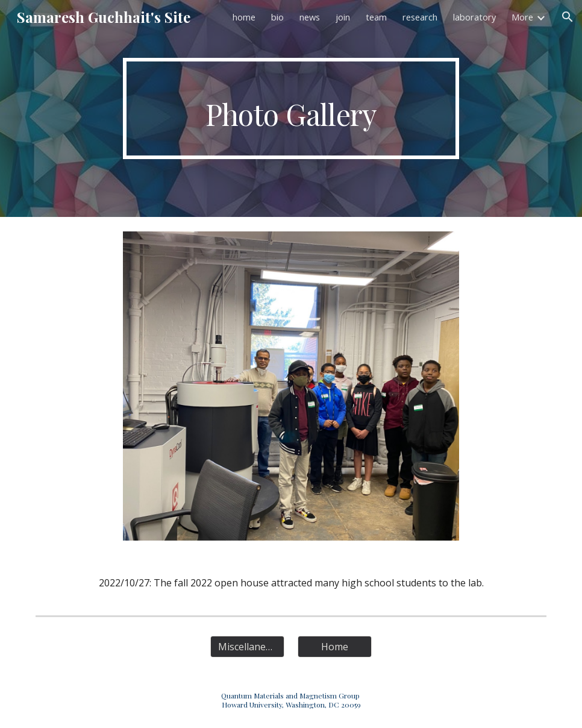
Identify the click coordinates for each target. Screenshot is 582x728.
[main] (291, 108)
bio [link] (277, 17)
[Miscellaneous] (247, 647)
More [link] (522, 17)
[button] (568, 17)
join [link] (343, 17)
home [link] (244, 17)
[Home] (335, 647)
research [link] (420, 17)
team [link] (376, 17)
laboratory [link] (474, 17)
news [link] (310, 17)
